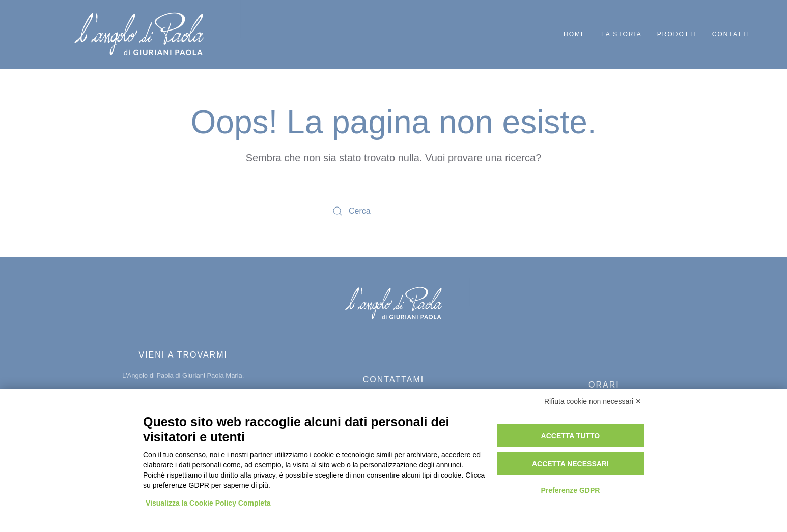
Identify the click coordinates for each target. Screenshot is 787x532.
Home (575, 34)
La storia (622, 34)
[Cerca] (393, 211)
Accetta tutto (571, 436)
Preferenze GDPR (570, 490)
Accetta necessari (570, 464)
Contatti (731, 34)
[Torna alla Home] (140, 34)
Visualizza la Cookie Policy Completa (208, 503)
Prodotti (677, 34)
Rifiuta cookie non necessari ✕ (593, 401)
